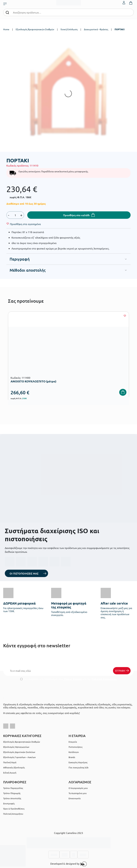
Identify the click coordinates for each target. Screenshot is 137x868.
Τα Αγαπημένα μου (78, 793)
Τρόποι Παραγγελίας (13, 788)
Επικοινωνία (75, 798)
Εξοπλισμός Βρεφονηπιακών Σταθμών (35, 29)
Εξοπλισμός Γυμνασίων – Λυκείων (19, 757)
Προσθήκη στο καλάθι (76, 215)
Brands (72, 757)
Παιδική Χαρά (10, 762)
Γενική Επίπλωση (69, 29)
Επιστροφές (9, 803)
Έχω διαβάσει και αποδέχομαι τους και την (69, 679)
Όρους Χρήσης (73, 679)
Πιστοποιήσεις (76, 747)
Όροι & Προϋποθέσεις (14, 809)
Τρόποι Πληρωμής (12, 793)
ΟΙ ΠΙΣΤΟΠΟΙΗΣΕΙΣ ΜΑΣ (24, 573)
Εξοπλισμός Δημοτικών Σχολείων (19, 752)
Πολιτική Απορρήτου (104, 679)
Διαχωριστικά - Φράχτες (96, 29)
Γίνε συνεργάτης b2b (79, 767)
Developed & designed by (68, 864)
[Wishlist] (25, 224)
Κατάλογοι (74, 752)
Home (6, 29)
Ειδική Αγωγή (10, 773)
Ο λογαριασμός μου (78, 788)
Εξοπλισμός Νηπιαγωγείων (16, 747)
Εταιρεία (73, 742)
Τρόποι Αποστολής (12, 798)
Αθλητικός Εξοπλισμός (14, 767)
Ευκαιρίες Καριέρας (78, 762)
